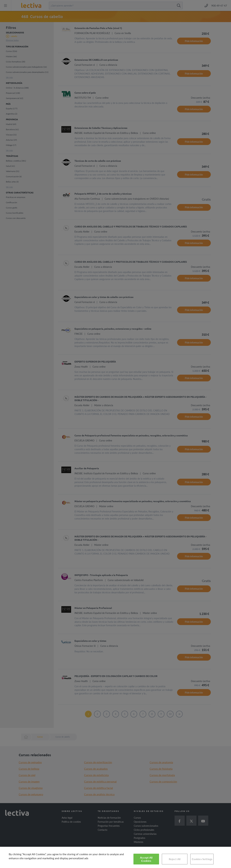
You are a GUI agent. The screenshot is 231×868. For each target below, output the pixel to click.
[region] (115, 857)
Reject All (175, 859)
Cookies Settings (202, 859)
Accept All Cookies (146, 859)
